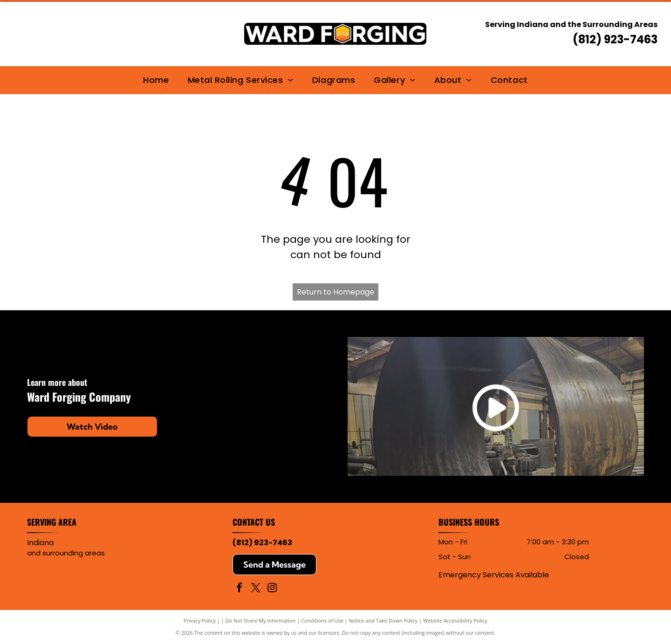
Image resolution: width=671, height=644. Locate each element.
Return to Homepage (335, 292)
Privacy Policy (200, 620)
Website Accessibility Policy (455, 620)
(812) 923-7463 (615, 39)
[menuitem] (156, 80)
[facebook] (240, 589)
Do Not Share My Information (261, 620)
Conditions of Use (322, 620)
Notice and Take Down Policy (383, 620)
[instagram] (272, 589)
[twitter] (256, 589)
